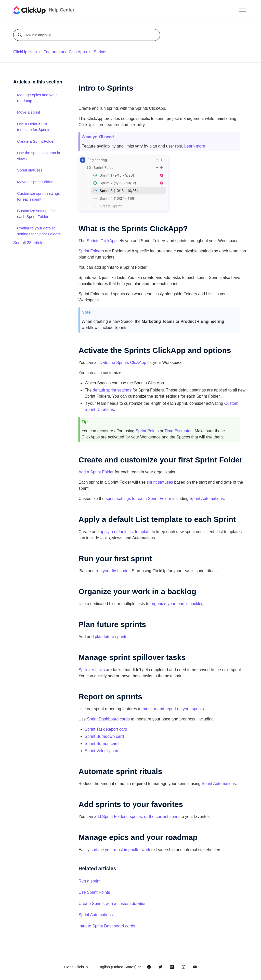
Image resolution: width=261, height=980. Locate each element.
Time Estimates (178, 431)
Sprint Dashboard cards (108, 719)
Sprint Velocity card (102, 751)
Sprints (100, 52)
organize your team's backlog (177, 604)
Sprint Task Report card (106, 729)
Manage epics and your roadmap (37, 98)
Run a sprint (89, 881)
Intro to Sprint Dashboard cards (107, 926)
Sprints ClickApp (102, 241)
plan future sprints (111, 637)
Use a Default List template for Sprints (34, 127)
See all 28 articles (29, 243)
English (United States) (119, 967)
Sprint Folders (91, 251)
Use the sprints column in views (38, 156)
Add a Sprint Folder (96, 472)
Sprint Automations (207, 499)
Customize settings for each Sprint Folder (36, 214)
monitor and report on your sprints (173, 709)
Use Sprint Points (94, 892)
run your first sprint (113, 571)
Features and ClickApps (65, 52)
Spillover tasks (92, 670)
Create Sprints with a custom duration (113, 904)
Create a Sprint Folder (36, 141)
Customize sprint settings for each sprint (38, 196)
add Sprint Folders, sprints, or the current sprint (137, 817)
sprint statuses (160, 482)
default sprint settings (112, 390)
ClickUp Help (25, 52)
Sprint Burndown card (104, 736)
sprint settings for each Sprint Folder (139, 499)
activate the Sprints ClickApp (121, 363)
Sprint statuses (30, 170)
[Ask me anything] (87, 35)
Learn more (195, 146)
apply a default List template (125, 532)
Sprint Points (147, 431)
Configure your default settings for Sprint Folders (39, 231)
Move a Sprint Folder (35, 182)
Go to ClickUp (76, 967)
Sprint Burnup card (102, 744)
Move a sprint (29, 112)
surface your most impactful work (120, 850)
